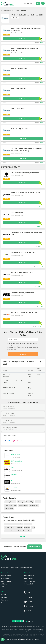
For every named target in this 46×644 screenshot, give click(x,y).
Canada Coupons (15, 567)
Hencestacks (41, 267)
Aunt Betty (27, 528)
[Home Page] (3, 10)
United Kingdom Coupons (26, 567)
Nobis (33, 528)
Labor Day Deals (29, 578)
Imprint (3, 603)
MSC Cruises (28, 524)
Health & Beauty (15, 10)
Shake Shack (19, 524)
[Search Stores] (38, 3)
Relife (13, 468)
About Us (4, 594)
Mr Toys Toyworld (10, 528)
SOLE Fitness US (40, 227)
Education (38, 502)
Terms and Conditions (33, 640)
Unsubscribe (10, 346)
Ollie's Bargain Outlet (17, 461)
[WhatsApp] (3, 640)
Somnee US (41, 187)
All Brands (4, 584)
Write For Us (5, 600)
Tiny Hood (41, 287)
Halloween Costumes (11, 531)
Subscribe (23, 354)
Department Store (23, 505)
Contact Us (4, 597)
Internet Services (34, 505)
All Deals (4, 587)
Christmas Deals (29, 584)
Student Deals (5, 578)
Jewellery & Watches (10, 502)
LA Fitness (14, 488)
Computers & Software (11, 505)
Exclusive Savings (6, 575)
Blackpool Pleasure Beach (25, 531)
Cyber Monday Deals (30, 581)
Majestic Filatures (10, 524)
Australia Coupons (5, 567)
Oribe (42, 307)
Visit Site (15, 18)
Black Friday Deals (29, 575)
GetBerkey (23, 10)
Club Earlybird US (40, 327)
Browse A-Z (23, 537)
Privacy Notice (16, 640)
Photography (21, 502)
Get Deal (23, 138)
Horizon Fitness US (40, 207)
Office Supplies (9, 509)
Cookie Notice (24, 640)
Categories (7, 10)
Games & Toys (30, 502)
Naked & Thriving (16, 455)
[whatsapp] (22, 441)
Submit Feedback (34, 547)
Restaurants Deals (6, 581)
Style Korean (14, 475)
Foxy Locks (14, 481)
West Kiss (41, 247)
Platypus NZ (19, 528)
